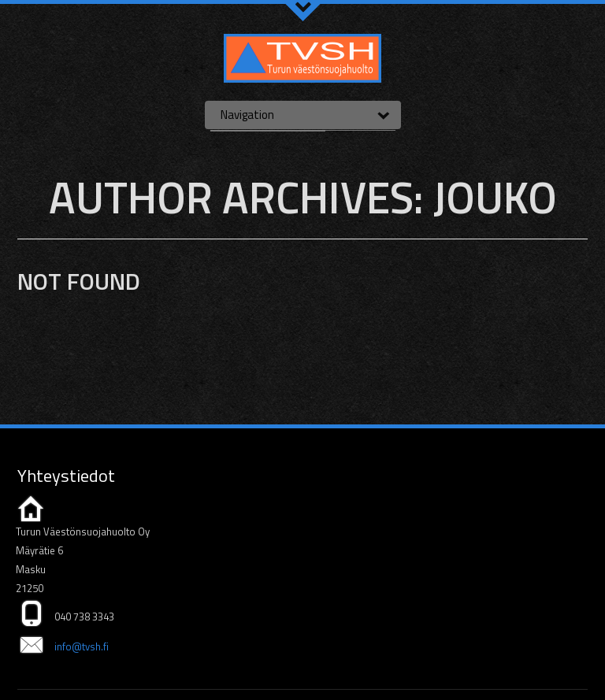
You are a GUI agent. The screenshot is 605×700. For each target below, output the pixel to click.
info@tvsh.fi (82, 646)
